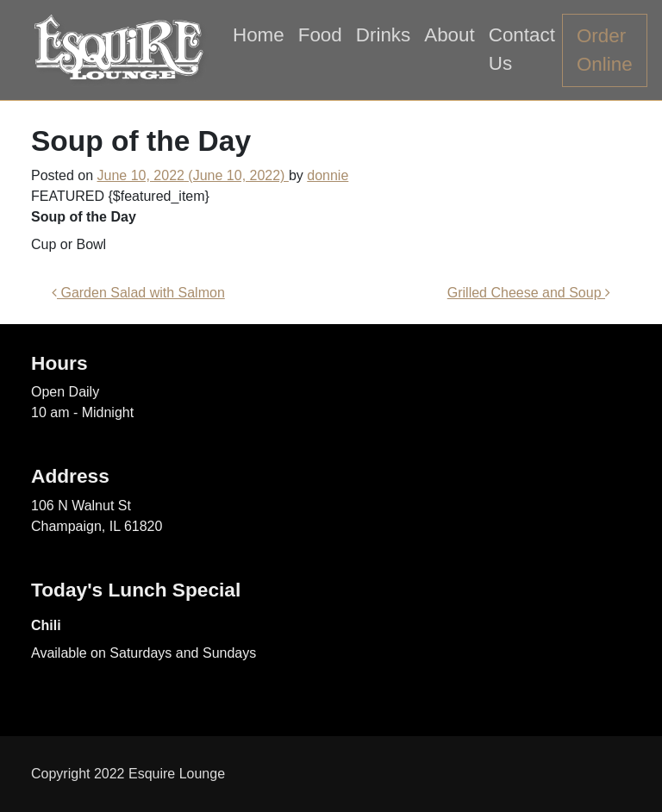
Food (320, 35)
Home (259, 35)
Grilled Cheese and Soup (529, 293)
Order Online (605, 50)
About (450, 35)
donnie (328, 175)
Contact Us (522, 50)
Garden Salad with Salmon (138, 293)
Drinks (383, 35)
